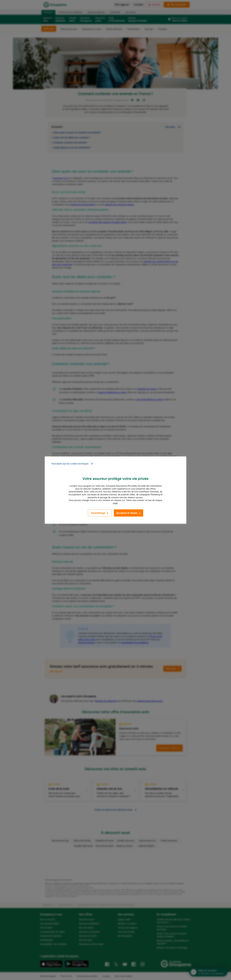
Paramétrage (100, 513)
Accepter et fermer (129, 513)
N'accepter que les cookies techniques (72, 464)
